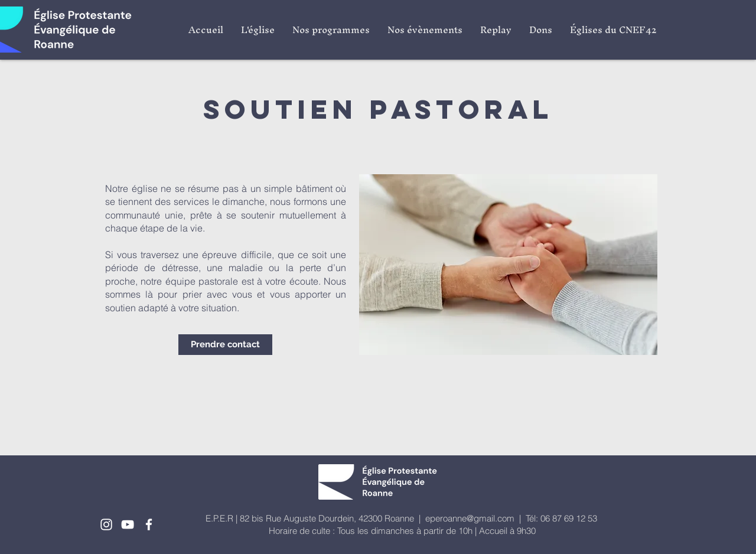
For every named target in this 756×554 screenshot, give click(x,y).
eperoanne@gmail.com (470, 518)
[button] (258, 30)
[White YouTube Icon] (128, 524)
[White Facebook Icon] (149, 524)
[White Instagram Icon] (106, 524)
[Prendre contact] (225, 345)
